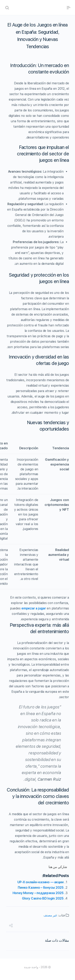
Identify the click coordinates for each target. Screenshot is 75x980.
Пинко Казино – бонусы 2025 (41, 888)
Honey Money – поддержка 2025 (38, 893)
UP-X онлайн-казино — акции (40, 882)
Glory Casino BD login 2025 (43, 898)
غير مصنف (50, 915)
